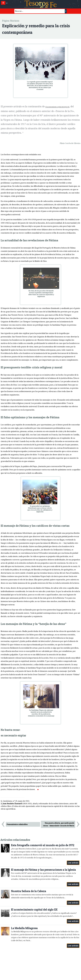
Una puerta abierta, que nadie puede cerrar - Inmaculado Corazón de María (59, 824)
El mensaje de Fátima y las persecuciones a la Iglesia (43, 870)
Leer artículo (73, 863)
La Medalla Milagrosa (24, 928)
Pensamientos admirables (17, 824)
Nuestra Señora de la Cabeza (29, 891)
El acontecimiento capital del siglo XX (34, 910)
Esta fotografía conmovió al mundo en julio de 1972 (43, 845)
